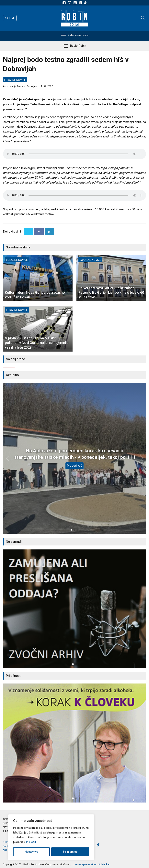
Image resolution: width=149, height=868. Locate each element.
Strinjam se (70, 852)
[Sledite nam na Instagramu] (70, 3)
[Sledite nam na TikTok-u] (85, 3)
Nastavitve (31, 852)
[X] (29, 232)
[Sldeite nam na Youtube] (81, 3)
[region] (51, 837)
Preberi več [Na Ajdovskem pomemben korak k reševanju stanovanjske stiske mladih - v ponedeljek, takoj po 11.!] (74, 466)
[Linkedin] (49, 232)
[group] (74, 609)
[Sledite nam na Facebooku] (65, 3)
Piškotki (31, 842)
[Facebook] (39, 232)
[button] (10, 18)
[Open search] (143, 18)
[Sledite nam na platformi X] (75, 3)
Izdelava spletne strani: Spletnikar (91, 864)
